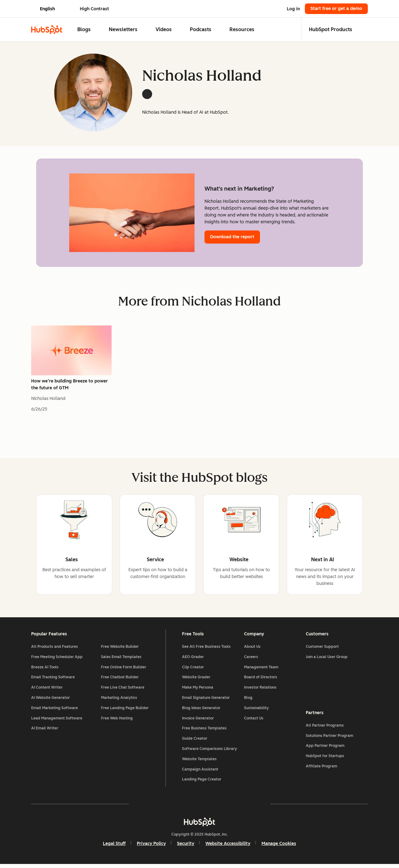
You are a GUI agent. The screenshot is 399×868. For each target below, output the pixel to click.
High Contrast (94, 9)
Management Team (261, 670)
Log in (293, 9)
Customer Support (322, 649)
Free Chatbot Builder (120, 680)
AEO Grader (193, 660)
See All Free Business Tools (206, 649)
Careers (251, 660)
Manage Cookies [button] (279, 846)
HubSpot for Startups (325, 759)
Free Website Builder (120, 649)
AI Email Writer (45, 731)
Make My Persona (198, 690)
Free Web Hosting (117, 721)
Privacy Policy (151, 846)
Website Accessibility (228, 846)
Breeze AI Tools (45, 670)
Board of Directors (261, 680)
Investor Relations (260, 690)
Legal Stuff (114, 846)
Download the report (232, 237)
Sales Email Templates (121, 660)
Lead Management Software (57, 721)
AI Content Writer (47, 690)
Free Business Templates (204, 731)
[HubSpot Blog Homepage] (47, 30)
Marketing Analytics (119, 700)
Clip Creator (193, 670)
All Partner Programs (325, 728)
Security (186, 846)
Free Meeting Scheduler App (57, 660)
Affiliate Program (322, 769)
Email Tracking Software (53, 680)
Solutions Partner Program (329, 738)
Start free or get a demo (336, 9)
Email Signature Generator (206, 700)
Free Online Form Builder (124, 670)
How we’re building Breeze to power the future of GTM (70, 384)
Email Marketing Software (55, 711)
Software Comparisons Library (209, 752)
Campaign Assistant (200, 772)
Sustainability (256, 711)
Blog (248, 700)
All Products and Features (55, 649)
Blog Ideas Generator (201, 711)
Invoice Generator (198, 721)
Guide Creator (195, 742)
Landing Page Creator (202, 782)
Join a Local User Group (327, 660)
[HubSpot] (199, 825)
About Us (252, 649)
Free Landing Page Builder (125, 711)
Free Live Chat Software (123, 690)
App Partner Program (325, 749)
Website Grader (196, 680)
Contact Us (254, 721)
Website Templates (199, 762)
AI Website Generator (50, 700)
